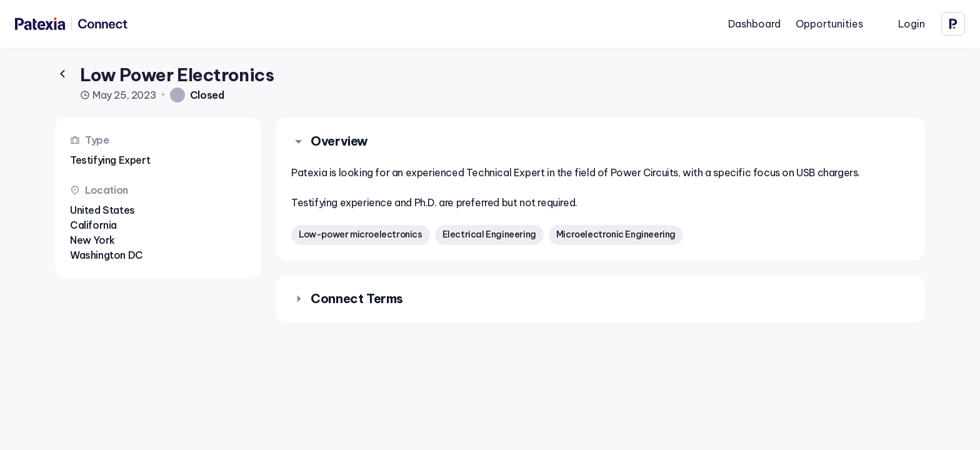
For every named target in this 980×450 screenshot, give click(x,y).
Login (912, 24)
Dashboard (754, 24)
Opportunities (829, 24)
